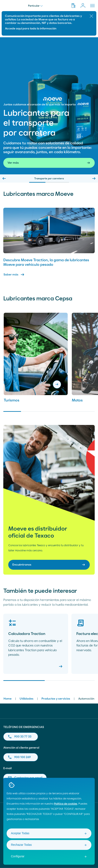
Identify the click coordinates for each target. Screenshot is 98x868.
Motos (77, 400)
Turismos (12, 400)
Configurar (18, 856)
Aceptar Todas (20, 833)
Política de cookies (66, 804)
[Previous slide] (4, 178)
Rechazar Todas (21, 845)
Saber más (14, 275)
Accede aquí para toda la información (31, 29)
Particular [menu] (35, 6)
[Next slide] (94, 178)
